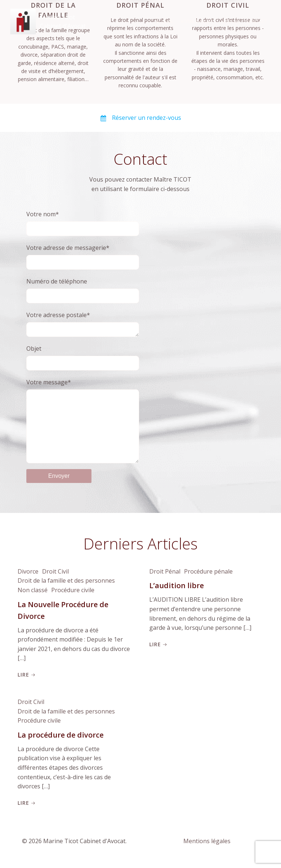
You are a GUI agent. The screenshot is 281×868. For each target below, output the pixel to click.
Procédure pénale (207, 585)
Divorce (27, 585)
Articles (231, 20)
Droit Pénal (163, 585)
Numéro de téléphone (83, 288)
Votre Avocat (198, 20)
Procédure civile (71, 603)
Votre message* (83, 427)
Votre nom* (83, 220)
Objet (83, 356)
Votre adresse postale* (83, 322)
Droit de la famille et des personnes (65, 594)
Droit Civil (54, 585)
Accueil (166, 20)
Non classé (31, 603)
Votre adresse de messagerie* (83, 254)
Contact (258, 20)
